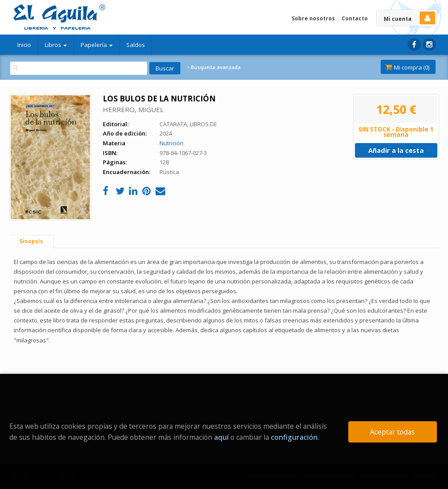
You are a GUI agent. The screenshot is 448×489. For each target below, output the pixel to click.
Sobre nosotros (313, 18)
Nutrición (171, 143)
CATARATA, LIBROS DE (188, 124)
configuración (294, 437)
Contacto (355, 18)
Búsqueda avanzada (214, 67)
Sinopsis (31, 241)
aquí (221, 437)
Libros (56, 45)
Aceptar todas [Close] (392, 432)
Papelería (97, 45)
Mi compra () (407, 67)
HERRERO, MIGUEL (133, 109)
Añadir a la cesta (396, 150)
